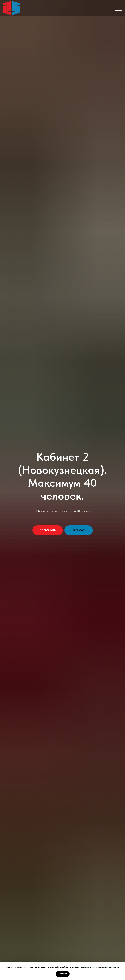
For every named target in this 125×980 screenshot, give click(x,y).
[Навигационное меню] (118, 8)
